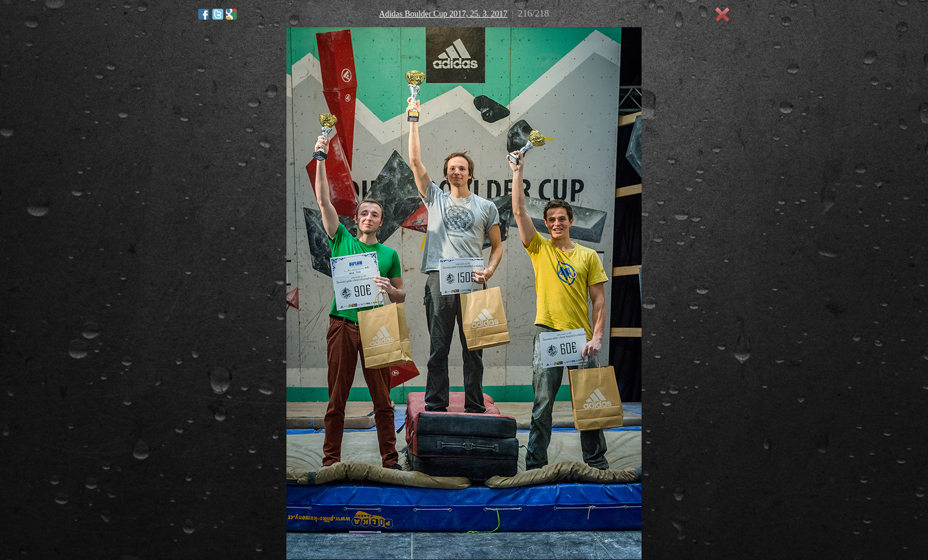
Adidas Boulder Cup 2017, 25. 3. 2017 (444, 14)
